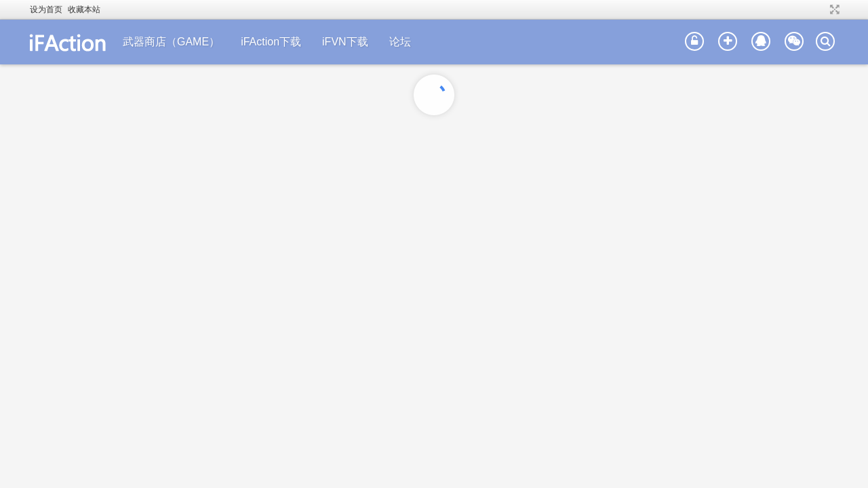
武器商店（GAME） (171, 42)
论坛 (400, 42)
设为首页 (46, 9)
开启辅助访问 (822, 9)
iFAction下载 (271, 42)
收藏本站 (84, 9)
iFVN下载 (345, 42)
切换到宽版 (833, 9)
